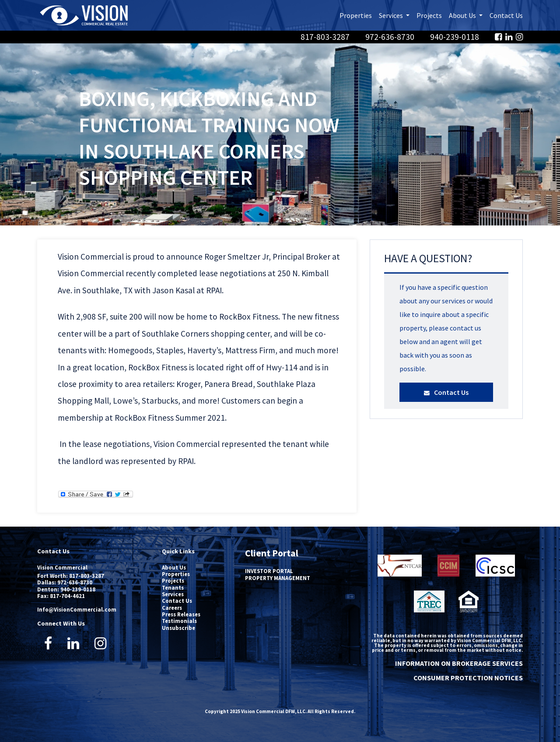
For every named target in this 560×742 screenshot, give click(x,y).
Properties (356, 15)
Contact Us (506, 15)
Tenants (173, 587)
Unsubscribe (178, 628)
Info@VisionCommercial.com (77, 609)
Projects (429, 15)
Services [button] (396, 15)
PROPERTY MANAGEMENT (278, 578)
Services (173, 594)
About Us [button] (467, 15)
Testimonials (179, 621)
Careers (172, 608)
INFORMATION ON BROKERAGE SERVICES (459, 663)
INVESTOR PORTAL (269, 571)
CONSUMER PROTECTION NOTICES (468, 678)
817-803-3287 (326, 37)
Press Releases (181, 614)
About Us (174, 567)
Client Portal (272, 553)
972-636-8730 (391, 37)
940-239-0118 (455, 37)
